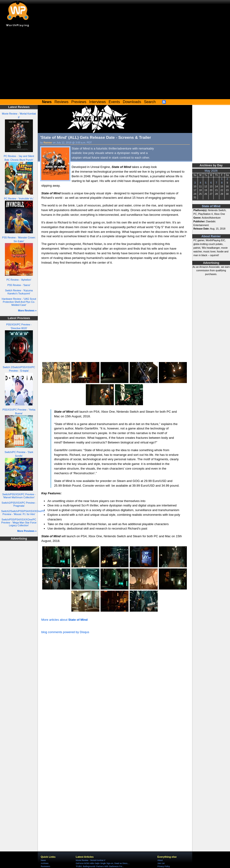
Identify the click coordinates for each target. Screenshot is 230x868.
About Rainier (211, 236)
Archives (45, 863)
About (160, 860)
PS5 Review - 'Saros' (19, 285)
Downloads (132, 102)
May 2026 (211, 171)
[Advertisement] (115, 64)
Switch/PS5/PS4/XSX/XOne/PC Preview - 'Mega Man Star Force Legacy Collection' (19, 522)
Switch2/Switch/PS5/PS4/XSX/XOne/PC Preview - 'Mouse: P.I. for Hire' (23, 513)
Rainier (48, 143)
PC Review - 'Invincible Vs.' (19, 199)
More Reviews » (27, 310)
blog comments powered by (65, 632)
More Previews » (27, 531)
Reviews (62, 102)
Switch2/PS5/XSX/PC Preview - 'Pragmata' (19, 504)
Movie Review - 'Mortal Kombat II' (91, 860)
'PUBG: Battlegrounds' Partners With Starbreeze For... (100, 866)
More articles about (64, 620)
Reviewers (45, 866)
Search (150, 102)
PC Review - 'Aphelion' (19, 280)
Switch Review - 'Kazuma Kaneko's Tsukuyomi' (19, 292)
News (43, 860)
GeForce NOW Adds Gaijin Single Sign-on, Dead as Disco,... (103, 863)
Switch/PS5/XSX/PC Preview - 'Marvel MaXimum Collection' (19, 496)
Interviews (97, 102)
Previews (79, 102)
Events (114, 102)
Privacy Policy (164, 866)
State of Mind (211, 206)
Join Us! (161, 863)
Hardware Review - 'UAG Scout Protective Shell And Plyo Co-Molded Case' (19, 302)
